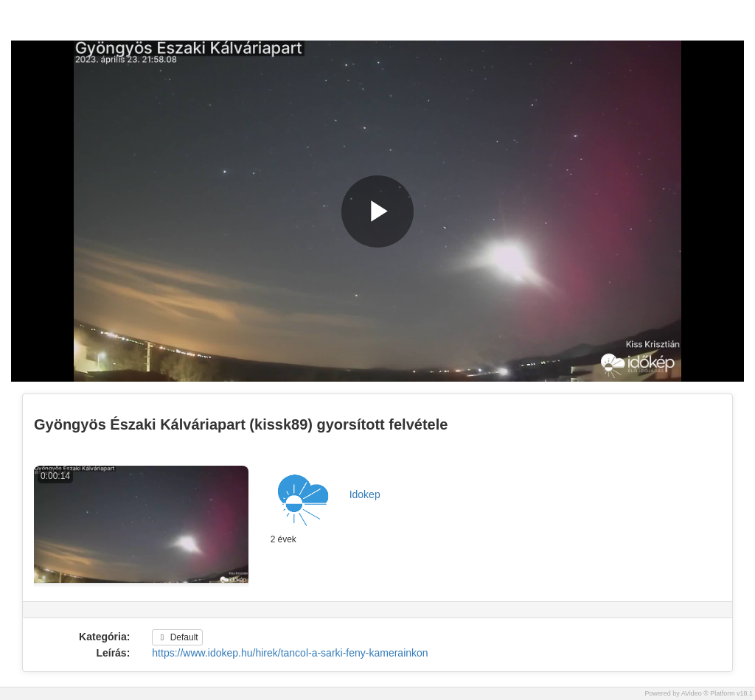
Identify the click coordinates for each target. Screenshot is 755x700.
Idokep (365, 494)
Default (177, 637)
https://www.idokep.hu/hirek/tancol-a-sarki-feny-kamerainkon (290, 653)
